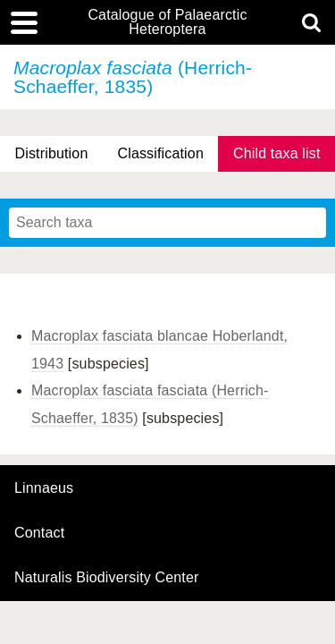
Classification (160, 153)
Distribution (52, 153)
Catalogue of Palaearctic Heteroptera (167, 22)
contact (39, 533)
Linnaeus (44, 488)
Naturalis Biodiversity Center (107, 578)
